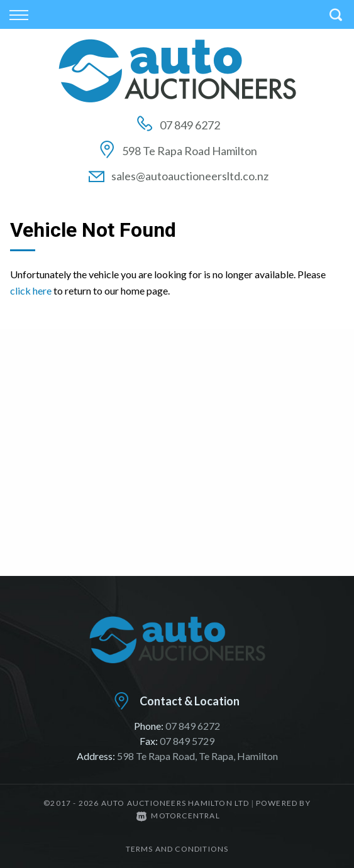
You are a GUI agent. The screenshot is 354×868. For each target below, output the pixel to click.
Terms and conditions (177, 849)
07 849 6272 (190, 125)
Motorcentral (178, 816)
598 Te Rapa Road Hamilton (190, 151)
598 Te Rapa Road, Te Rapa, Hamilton (197, 756)
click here (31, 290)
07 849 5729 (187, 741)
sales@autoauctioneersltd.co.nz (190, 176)
